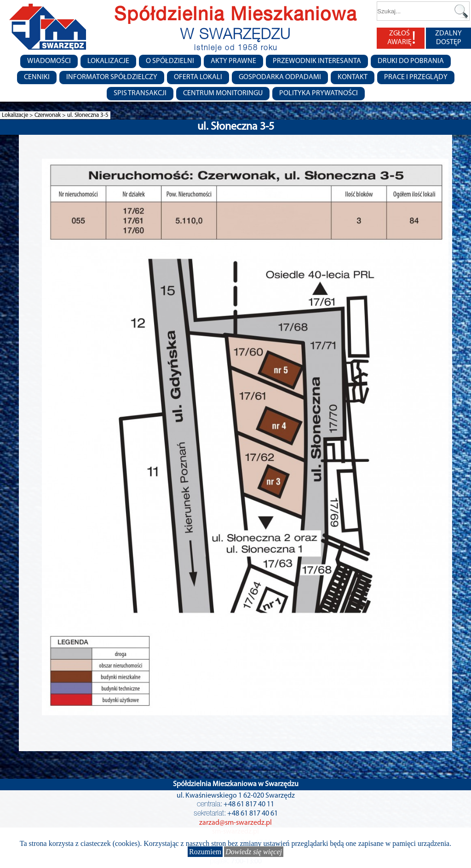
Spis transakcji (140, 93)
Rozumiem (205, 852)
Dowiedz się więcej (254, 852)
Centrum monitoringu (223, 93)
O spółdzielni (170, 61)
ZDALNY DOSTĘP (448, 38)
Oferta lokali (198, 77)
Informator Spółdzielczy (112, 77)
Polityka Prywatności (319, 93)
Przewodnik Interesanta (317, 61)
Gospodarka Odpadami (280, 77)
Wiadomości (49, 61)
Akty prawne (233, 61)
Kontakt (353, 77)
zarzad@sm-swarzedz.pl (235, 823)
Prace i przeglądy (416, 77)
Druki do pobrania (411, 61)
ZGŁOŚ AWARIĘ (402, 38)
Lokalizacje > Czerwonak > (34, 115)
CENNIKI (37, 77)
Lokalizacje (108, 61)
